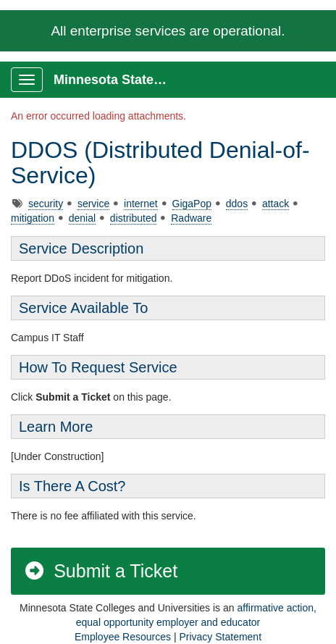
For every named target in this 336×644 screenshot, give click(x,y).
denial (82, 218)
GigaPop (192, 204)
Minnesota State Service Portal (117, 80)
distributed (134, 218)
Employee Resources (123, 637)
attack (276, 204)
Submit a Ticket (100, 571)
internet (141, 204)
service (93, 204)
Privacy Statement (220, 637)
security (46, 204)
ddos (237, 204)
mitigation (33, 218)
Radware (191, 218)
